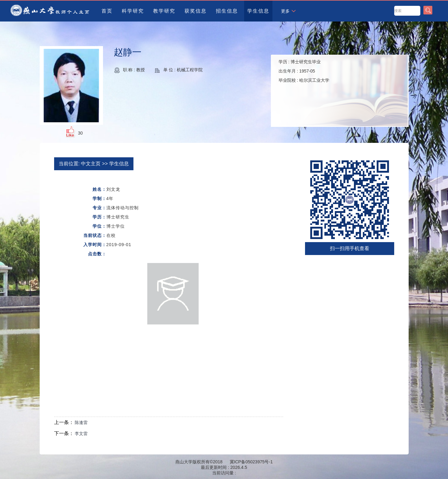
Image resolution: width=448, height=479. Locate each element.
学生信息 (258, 11)
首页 (107, 11)
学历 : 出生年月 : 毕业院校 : (304, 71)
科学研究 (133, 11)
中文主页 (91, 164)
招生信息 (227, 11)
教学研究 (164, 11)
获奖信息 (196, 11)
